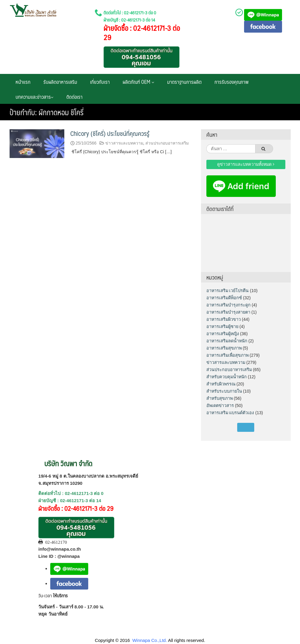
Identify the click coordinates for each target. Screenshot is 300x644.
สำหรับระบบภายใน (224, 391)
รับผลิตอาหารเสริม (60, 82)
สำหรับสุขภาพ (220, 398)
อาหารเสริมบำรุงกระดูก (229, 305)
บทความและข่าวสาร (35, 97)
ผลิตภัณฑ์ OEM (138, 82)
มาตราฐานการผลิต (184, 82)
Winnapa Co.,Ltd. (150, 640)
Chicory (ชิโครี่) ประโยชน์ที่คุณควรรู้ (110, 133)
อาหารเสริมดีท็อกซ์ (224, 298)
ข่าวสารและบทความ (124, 143)
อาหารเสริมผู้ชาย (222, 326)
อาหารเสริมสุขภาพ (224, 348)
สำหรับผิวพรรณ (221, 384)
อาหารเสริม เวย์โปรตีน (228, 291)
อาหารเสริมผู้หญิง (223, 334)
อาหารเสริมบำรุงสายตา (228, 312)
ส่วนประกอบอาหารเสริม (167, 143)
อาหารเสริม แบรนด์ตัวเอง (230, 413)
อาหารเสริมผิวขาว (224, 319)
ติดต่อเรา (74, 97)
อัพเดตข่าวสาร (220, 405)
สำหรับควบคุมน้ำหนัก (227, 377)
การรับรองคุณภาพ (232, 82)
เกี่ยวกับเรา (100, 82)
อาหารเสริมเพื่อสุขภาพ (227, 355)
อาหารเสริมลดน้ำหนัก (227, 341)
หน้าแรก (23, 82)
